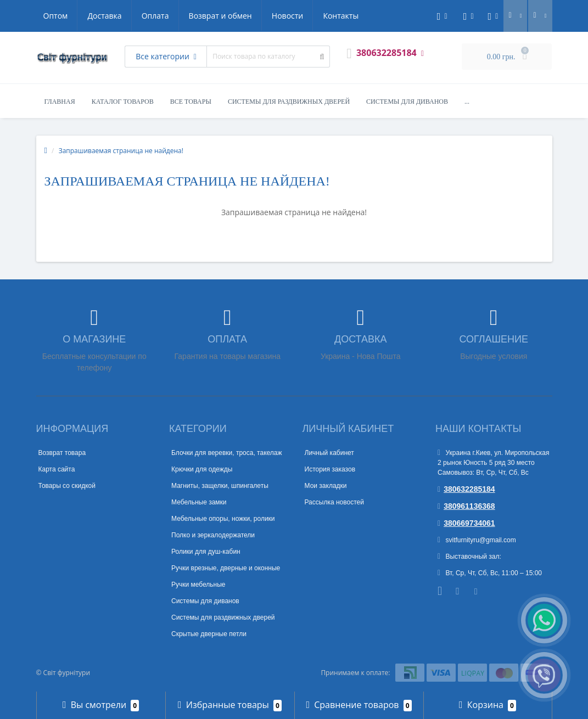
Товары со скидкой (67, 486)
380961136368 (466, 506)
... (467, 102)
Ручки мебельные (198, 585)
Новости (287, 16)
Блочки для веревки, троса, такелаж (227, 453)
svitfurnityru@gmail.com (477, 540)
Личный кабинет (329, 453)
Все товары (191, 102)
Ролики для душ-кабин (206, 552)
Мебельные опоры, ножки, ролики (223, 519)
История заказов (330, 469)
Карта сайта (57, 469)
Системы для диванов (407, 102)
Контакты (341, 16)
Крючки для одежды (202, 469)
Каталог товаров (123, 102)
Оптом (56, 16)
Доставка (104, 16)
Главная (60, 102)
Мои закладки (326, 486)
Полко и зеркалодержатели (213, 535)
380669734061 (466, 523)
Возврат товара (62, 453)
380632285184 (466, 489)
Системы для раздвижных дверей (289, 102)
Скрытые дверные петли (209, 634)
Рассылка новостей (334, 502)
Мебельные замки (199, 502)
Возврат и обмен (220, 16)
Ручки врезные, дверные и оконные (226, 568)
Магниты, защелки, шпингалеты (220, 486)
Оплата (155, 16)
